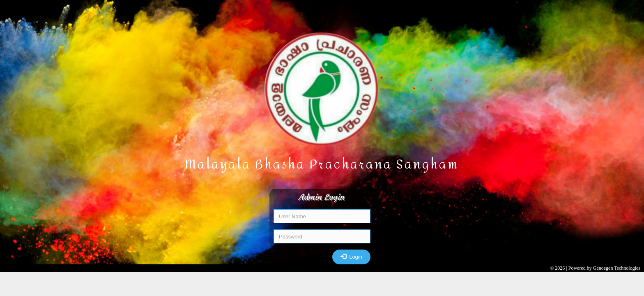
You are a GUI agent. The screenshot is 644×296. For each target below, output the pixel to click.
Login (351, 256)
